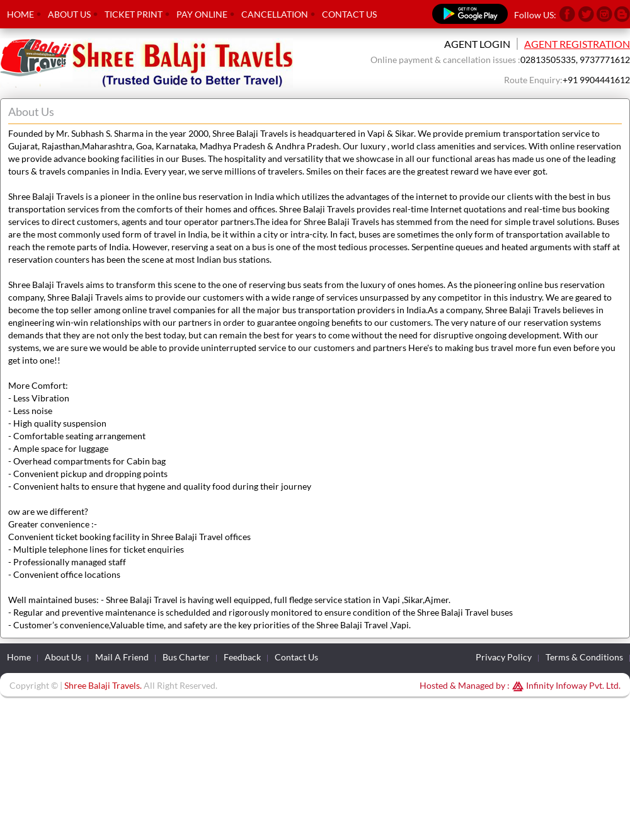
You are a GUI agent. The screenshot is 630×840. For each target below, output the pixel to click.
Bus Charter (186, 657)
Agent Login (477, 44)
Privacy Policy (504, 657)
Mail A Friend (122, 657)
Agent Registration (577, 44)
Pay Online (202, 14)
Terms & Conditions (584, 657)
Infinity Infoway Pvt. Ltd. (565, 685)
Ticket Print (134, 14)
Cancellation (275, 14)
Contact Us (349, 14)
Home (20, 14)
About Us (69, 14)
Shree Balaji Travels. (103, 685)
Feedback (242, 657)
